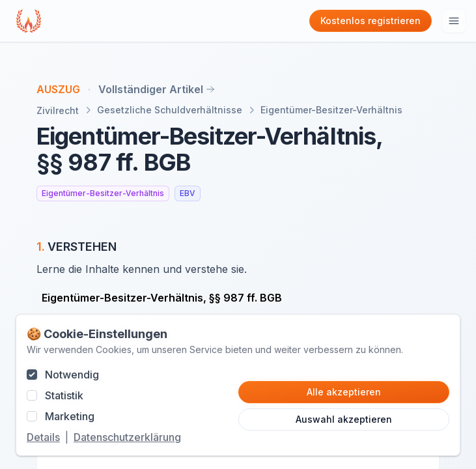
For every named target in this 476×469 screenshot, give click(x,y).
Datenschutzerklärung (127, 437)
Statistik (64, 395)
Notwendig (72, 375)
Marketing (70, 416)
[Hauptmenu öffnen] (454, 21)
